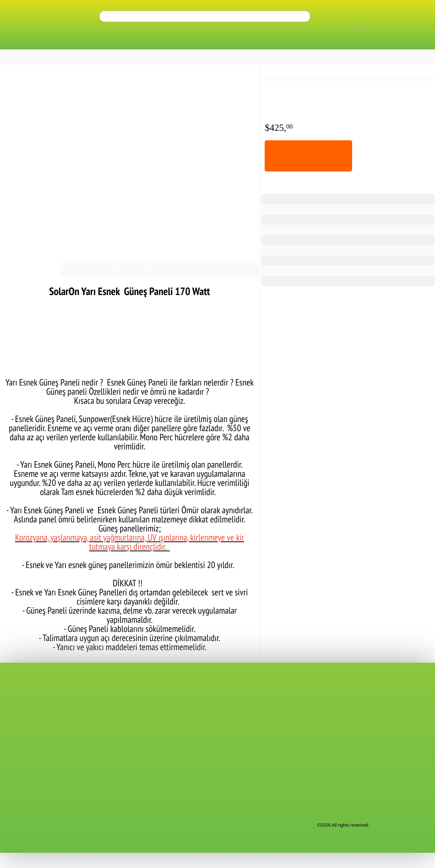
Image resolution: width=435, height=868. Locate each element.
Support (88, 693)
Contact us (15, 701)
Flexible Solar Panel (337, 199)
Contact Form (18, 693)
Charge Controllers (236, 42)
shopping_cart (413, 19)
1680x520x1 (329, 271)
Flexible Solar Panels (72, 72)
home (5, 72)
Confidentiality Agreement (32, 743)
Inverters (116, 42)
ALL (24, 42)
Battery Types (167, 42)
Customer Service (99, 701)
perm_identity (401, 19)
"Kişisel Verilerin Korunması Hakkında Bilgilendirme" (202, 822)
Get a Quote (188, 57)
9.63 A (324, 260)
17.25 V (324, 250)
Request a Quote (22, 716)
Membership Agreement (30, 735)
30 (320, 229)
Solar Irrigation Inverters (324, 42)
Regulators (398, 42)
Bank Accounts (20, 708)
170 (321, 219)
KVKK (10, 750)
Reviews (119, 285)
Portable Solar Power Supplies (189, 758)
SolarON (326, 209)
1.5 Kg (323, 281)
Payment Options (80, 285)
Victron (164, 781)
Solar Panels (65, 42)
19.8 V (323, 240)
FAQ (85, 708)
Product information (27, 285)
